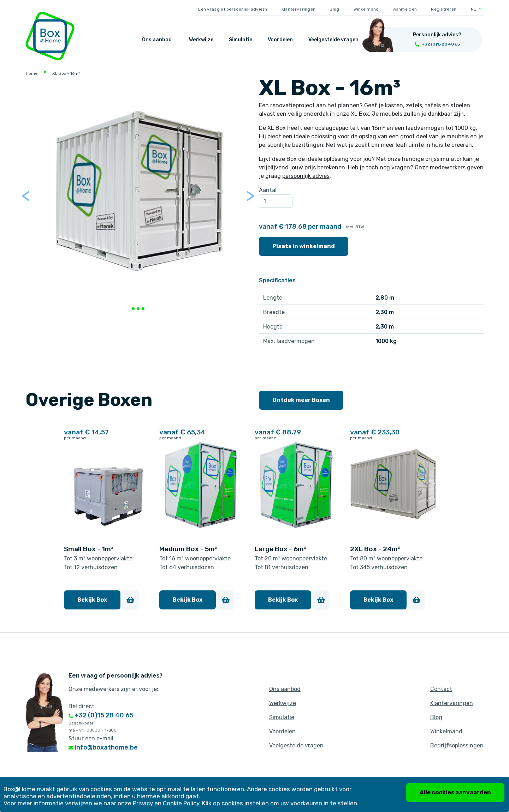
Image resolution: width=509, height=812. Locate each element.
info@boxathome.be (103, 747)
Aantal (268, 190)
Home (32, 73)
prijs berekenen (325, 167)
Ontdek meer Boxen (301, 400)
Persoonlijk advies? (437, 35)
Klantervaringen (299, 9)
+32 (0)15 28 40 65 (101, 715)
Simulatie (241, 40)
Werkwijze (201, 40)
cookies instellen (245, 803)
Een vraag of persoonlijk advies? (233, 9)
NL (474, 9)
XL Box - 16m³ (66, 73)
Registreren (444, 9)
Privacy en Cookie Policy (166, 803)
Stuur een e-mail (91, 738)
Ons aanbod (157, 40)
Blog (334, 9)
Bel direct (81, 706)
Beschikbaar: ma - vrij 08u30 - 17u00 (93, 727)
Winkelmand (366, 9)
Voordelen (280, 40)
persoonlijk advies (306, 176)
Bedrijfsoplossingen (457, 745)
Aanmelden (405, 9)
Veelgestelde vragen (333, 40)
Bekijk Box (92, 600)
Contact (441, 689)
